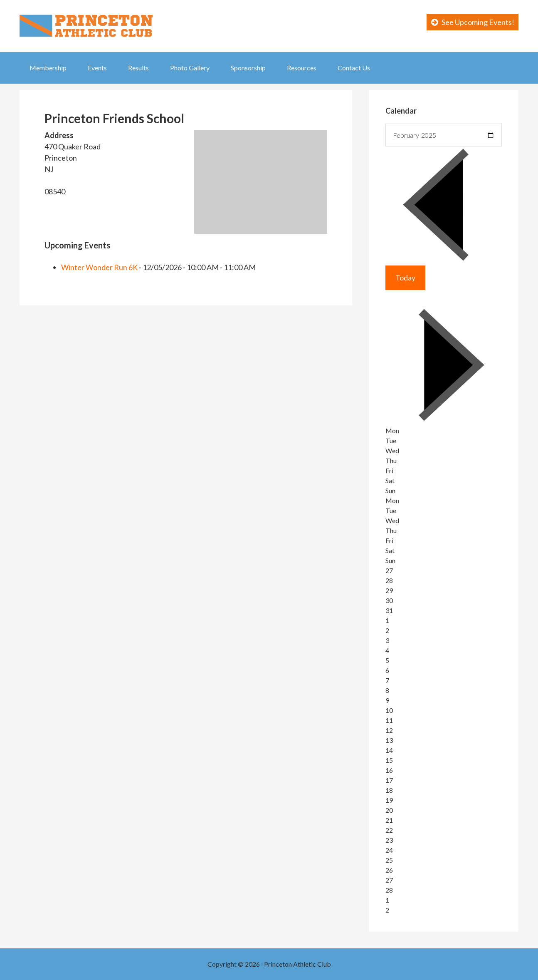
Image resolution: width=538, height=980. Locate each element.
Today (405, 278)
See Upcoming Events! (478, 22)
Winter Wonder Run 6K (99, 267)
